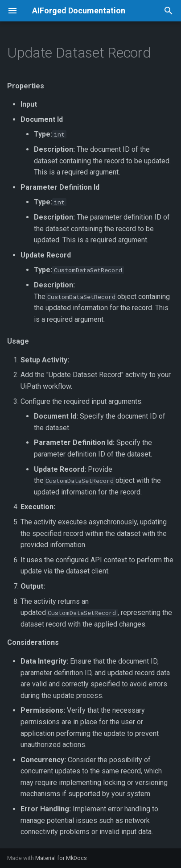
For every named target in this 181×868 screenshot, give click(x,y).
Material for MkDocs (61, 858)
